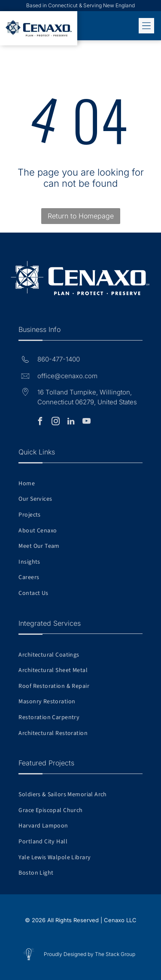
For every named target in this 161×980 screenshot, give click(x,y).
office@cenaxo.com (67, 376)
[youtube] (86, 423)
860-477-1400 (59, 359)
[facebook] (40, 423)
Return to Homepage (81, 216)
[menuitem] (80, 483)
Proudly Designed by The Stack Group (90, 954)
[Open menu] (146, 26)
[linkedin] (71, 423)
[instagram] (55, 423)
